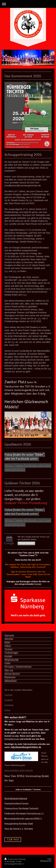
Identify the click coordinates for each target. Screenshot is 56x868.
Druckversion (11, 859)
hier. (25, 295)
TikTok (7, 710)
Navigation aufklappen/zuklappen (28, 4)
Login (49, 859)
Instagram (9, 705)
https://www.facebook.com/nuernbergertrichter (28, 467)
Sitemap (22, 859)
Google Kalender (26, 543)
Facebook (9, 700)
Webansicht (46, 861)
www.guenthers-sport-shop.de (19, 770)
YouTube (8, 695)
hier (31, 200)
